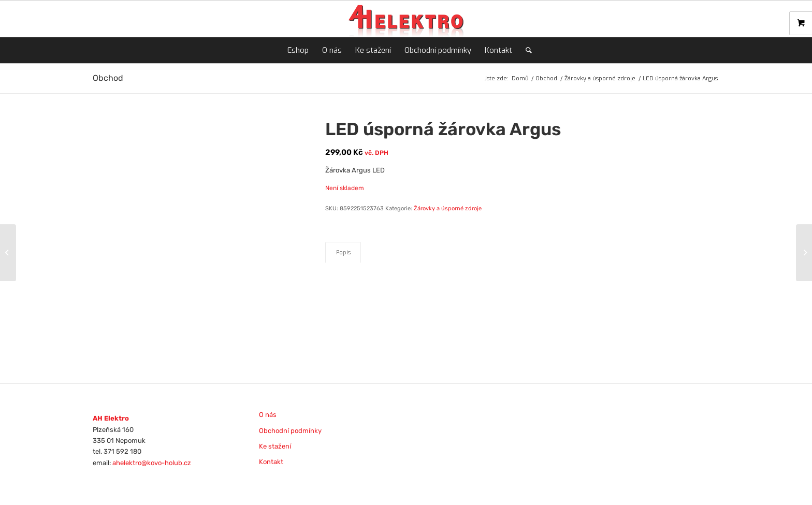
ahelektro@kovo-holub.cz (152, 463)
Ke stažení (275, 446)
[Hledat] (525, 50)
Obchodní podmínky (290, 431)
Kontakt (271, 462)
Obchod (108, 78)
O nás (268, 415)
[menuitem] (298, 50)
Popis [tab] (343, 253)
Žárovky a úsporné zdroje (448, 208)
